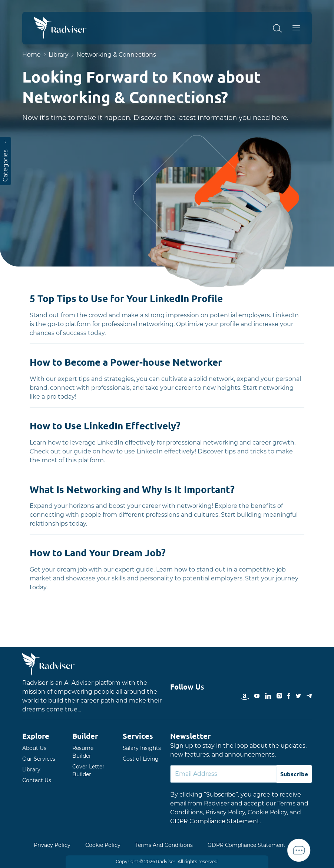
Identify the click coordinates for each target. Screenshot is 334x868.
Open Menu (301, 28)
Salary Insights (142, 748)
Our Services (39, 759)
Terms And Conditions (164, 845)
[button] (282, 28)
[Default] (224, 774)
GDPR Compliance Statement (247, 845)
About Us (34, 748)
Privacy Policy (52, 845)
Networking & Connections (117, 55)
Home (32, 55)
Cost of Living (141, 759)
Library (59, 55)
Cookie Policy (103, 845)
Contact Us (37, 780)
